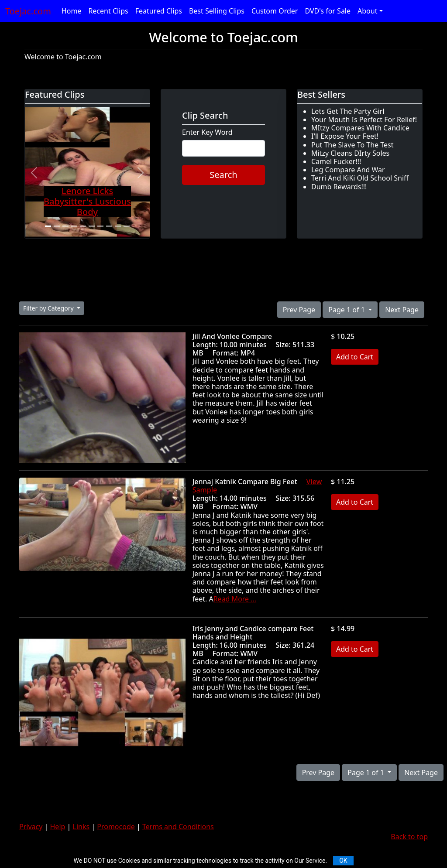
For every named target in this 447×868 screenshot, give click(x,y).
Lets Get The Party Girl (348, 111)
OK (343, 861)
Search (223, 175)
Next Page (402, 310)
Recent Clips (108, 11)
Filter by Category (49, 308)
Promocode (116, 827)
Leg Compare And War (348, 170)
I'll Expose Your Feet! (345, 136)
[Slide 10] (127, 226)
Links (81, 827)
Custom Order (275, 11)
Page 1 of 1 (347, 310)
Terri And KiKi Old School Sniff (360, 178)
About (367, 11)
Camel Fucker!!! (336, 161)
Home (72, 11)
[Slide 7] (100, 226)
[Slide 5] (83, 226)
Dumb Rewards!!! (339, 187)
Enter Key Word (207, 132)
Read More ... (235, 599)
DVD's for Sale (328, 11)
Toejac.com (28, 11)
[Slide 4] (74, 226)
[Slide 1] (48, 226)
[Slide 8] (109, 226)
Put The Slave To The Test (352, 145)
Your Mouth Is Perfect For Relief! (364, 120)
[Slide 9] (118, 226)
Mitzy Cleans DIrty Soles (350, 153)
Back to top (409, 837)
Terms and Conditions (178, 827)
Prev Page (299, 310)
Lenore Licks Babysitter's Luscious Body (87, 201)
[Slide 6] (92, 226)
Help (58, 827)
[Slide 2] (57, 226)
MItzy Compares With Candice (360, 128)
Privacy (31, 827)
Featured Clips (159, 11)
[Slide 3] (65, 226)
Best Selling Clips (217, 11)
